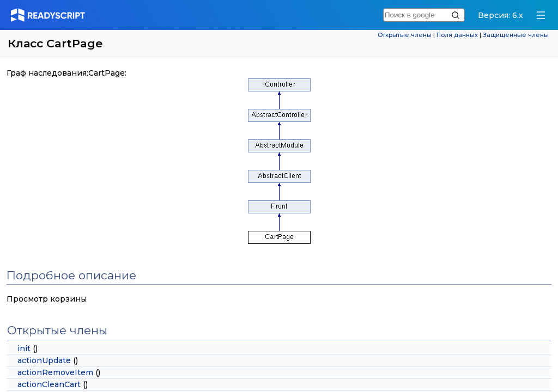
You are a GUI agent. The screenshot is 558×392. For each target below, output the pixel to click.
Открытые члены (405, 35)
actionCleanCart (49, 384)
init (24, 348)
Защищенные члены (516, 35)
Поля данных (457, 35)
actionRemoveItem (55, 372)
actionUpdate (44, 360)
